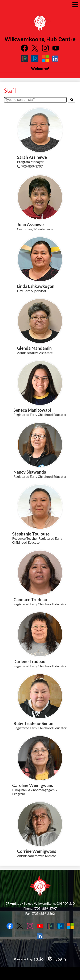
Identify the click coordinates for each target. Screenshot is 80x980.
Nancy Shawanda (30, 472)
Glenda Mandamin (34, 348)
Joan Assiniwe (30, 224)
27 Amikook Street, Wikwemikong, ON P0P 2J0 (40, 903)
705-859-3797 (32, 166)
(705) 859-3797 (45, 908)
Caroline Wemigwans (33, 785)
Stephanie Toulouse (31, 534)
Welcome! (40, 69)
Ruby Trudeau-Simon (33, 723)
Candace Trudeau (30, 600)
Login (56, 959)
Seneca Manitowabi (32, 410)
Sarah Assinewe (32, 157)
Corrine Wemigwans (37, 851)
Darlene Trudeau (29, 661)
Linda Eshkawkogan (36, 286)
